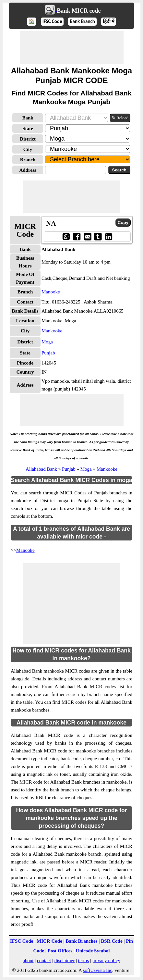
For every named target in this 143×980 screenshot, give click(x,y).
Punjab (48, 353)
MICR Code (49, 941)
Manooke (51, 292)
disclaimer (65, 961)
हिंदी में (109, 21)
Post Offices (60, 951)
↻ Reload (120, 118)
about (28, 961)
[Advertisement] (72, 47)
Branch (28, 160)
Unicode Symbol (93, 951)
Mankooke (52, 331)
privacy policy (106, 961)
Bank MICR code (79, 11)
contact (44, 961)
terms (83, 961)
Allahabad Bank (41, 469)
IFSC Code (52, 21)
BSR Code (112, 941)
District (28, 139)
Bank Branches (82, 941)
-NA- (51, 223)
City (28, 149)
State (28, 129)
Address (28, 170)
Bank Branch (82, 21)
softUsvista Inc (98, 970)
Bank (28, 118)
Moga (47, 342)
